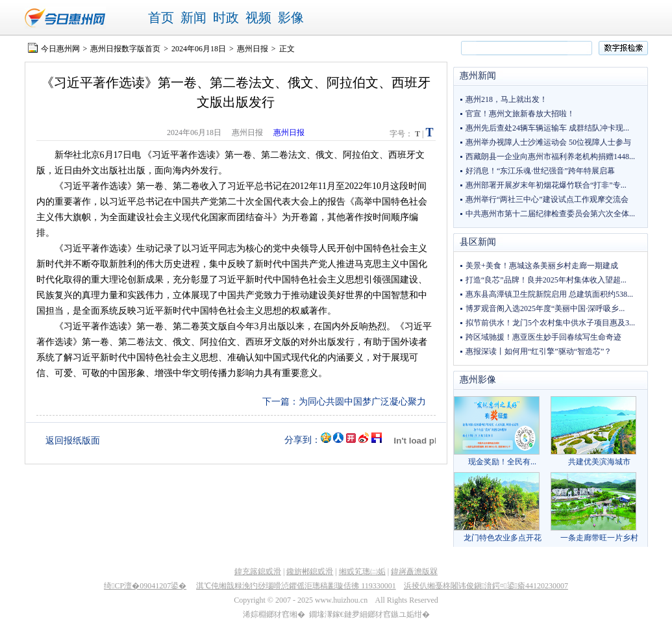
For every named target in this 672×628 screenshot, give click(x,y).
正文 (287, 49)
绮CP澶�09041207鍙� (145, 586)
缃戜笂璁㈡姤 (362, 571)
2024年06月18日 (199, 49)
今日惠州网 (60, 49)
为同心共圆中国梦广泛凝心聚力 (362, 402)
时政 (226, 18)
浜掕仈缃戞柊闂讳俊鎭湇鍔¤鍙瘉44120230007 (486, 586)
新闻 (193, 18)
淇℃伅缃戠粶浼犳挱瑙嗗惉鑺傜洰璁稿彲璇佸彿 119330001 (296, 586)
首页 (161, 18)
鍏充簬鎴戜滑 (258, 571)
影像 (291, 18)
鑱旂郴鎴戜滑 (310, 571)
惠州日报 (253, 49)
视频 (258, 18)
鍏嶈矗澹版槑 (414, 571)
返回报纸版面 (73, 441)
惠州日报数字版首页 (125, 49)
